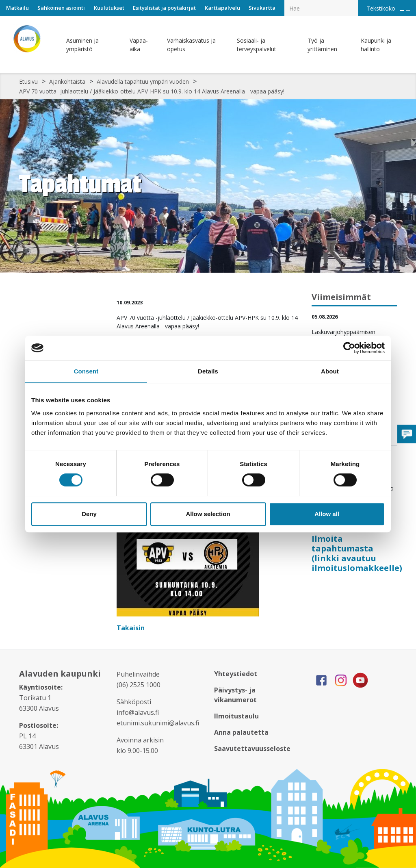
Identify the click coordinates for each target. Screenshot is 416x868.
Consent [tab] (86, 371)
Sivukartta (262, 8)
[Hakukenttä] (321, 8)
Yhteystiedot (236, 674)
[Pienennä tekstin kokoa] (408, 11)
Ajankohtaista (67, 81)
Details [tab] (208, 371)
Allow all (327, 514)
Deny (89, 514)
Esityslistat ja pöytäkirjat (164, 8)
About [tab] (330, 371)
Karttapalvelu (222, 8)
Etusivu (28, 81)
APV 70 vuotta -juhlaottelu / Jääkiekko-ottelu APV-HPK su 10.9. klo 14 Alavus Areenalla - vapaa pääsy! (152, 91)
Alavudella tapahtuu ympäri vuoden (143, 81)
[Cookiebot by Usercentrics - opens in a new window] (349, 348)
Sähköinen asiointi (61, 8)
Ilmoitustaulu (236, 716)
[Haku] (353, 2)
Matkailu (17, 8)
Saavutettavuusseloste (252, 749)
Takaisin (131, 628)
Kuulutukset (109, 8)
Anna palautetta (241, 732)
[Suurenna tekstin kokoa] (402, 11)
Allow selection (208, 514)
